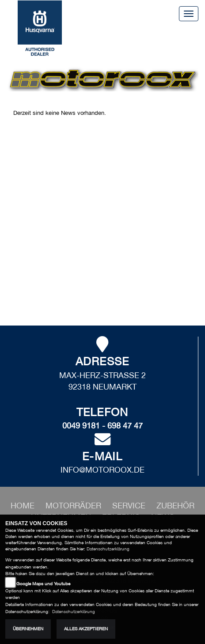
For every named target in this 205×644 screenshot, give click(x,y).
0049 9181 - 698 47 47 (102, 426)
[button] (74, 506)
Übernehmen (28, 629)
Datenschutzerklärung (108, 549)
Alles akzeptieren (86, 629)
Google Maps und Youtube (43, 584)
